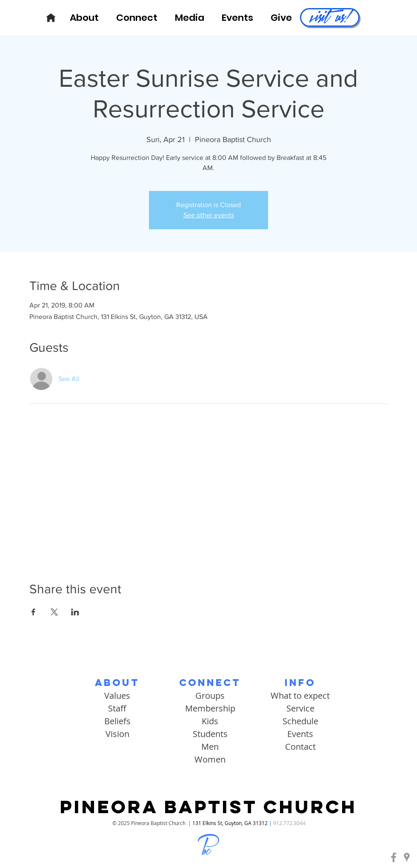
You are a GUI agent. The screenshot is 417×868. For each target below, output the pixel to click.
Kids (210, 721)
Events (300, 734)
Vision (117, 734)
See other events (209, 215)
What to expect (300, 696)
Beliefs (117, 721)
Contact (300, 747)
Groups (210, 696)
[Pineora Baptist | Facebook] (394, 857)
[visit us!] (330, 17)
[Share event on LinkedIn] (75, 612)
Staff (117, 708)
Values (117, 696)
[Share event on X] (54, 612)
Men (210, 747)
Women (210, 759)
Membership (210, 708)
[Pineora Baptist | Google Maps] (407, 857)
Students (210, 734)
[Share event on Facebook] (33, 612)
